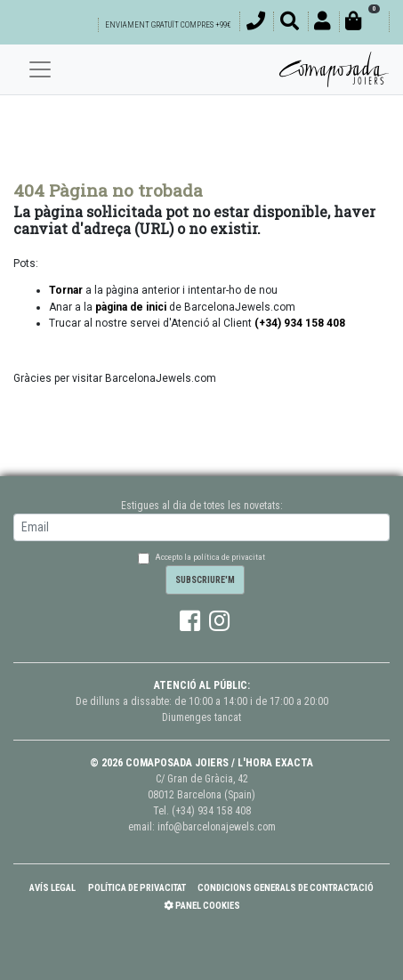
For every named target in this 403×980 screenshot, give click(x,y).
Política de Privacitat (137, 888)
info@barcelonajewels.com (217, 827)
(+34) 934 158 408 (211, 811)
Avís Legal (52, 888)
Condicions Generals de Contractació (286, 888)
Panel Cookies (202, 906)
